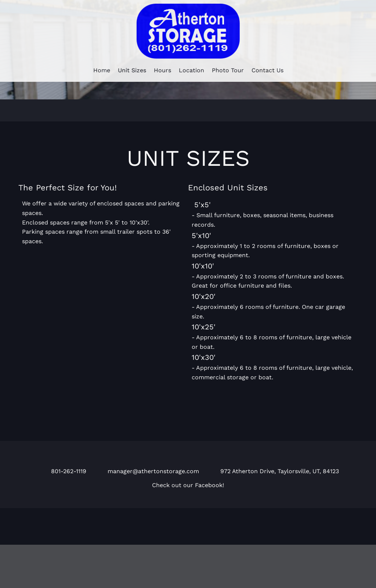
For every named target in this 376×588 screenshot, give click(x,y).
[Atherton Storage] (188, 31)
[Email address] (146, 470)
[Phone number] (62, 470)
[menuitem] (102, 69)
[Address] (273, 470)
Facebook (209, 485)
